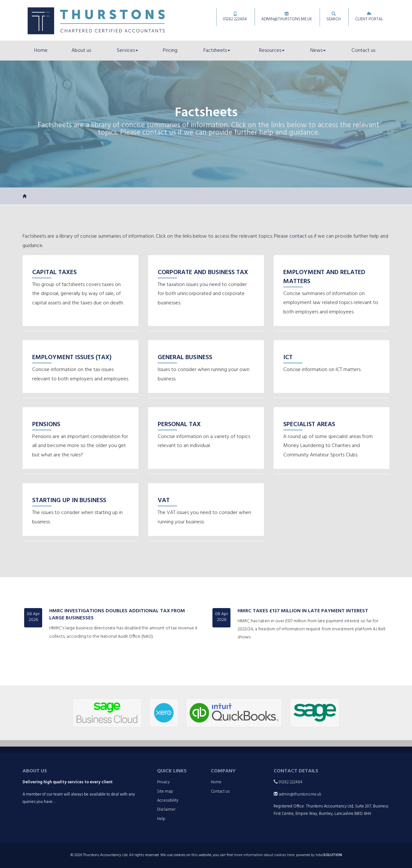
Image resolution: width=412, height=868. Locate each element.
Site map (165, 792)
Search (333, 17)
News (318, 51)
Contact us (363, 51)
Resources (272, 51)
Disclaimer (166, 810)
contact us (159, 133)
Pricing (170, 51)
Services (127, 51)
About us (81, 51)
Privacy (163, 782)
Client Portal (369, 17)
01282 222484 (235, 17)
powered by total (319, 855)
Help (161, 819)
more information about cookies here (264, 855)
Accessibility (168, 801)
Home (41, 51)
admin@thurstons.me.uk (287, 17)
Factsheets (217, 51)
